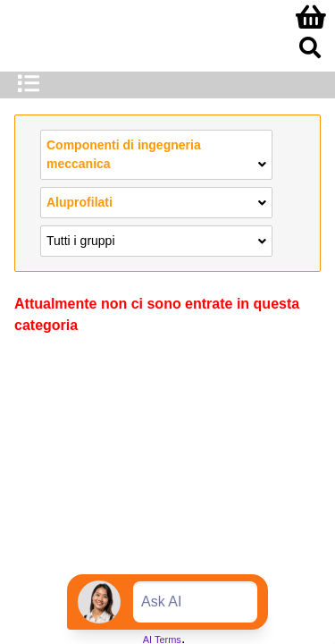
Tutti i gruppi (156, 240)
